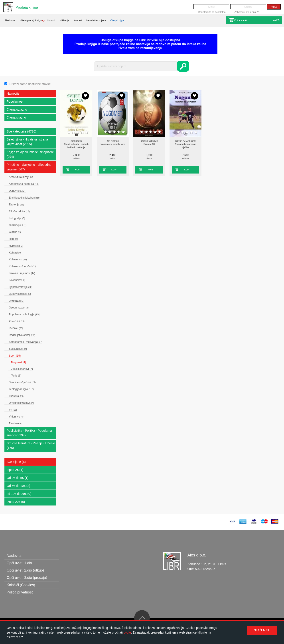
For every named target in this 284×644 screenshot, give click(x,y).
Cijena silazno (16, 117)
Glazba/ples (18, 225)
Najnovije (13, 94)
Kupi (78, 170)
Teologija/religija (21, 389)
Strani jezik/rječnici (22, 382)
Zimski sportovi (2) (22, 369)
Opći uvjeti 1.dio (19, 563)
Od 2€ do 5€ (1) (18, 478)
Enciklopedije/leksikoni (25, 198)
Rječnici (16, 328)
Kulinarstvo (18, 260)
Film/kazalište (19, 211)
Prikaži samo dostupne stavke (30, 84)
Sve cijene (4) (16, 462)
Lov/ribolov (17, 280)
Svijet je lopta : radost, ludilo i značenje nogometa (76, 148)
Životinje (16, 423)
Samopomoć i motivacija (26, 342)
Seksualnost (18, 349)
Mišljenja (64, 20)
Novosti (51, 20)
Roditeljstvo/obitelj (22, 335)
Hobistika (16, 246)
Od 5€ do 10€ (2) (18, 486)
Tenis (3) (16, 376)
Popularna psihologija (25, 314)
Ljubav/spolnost (20, 294)
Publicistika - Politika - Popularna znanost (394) (29, 433)
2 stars (73, 132)
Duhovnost (18, 191)
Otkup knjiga (117, 20)
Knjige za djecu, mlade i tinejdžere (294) (30, 154)
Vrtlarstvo (16, 417)
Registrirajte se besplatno (212, 12)
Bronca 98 (149, 144)
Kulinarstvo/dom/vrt (23, 266)
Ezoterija (16, 205)
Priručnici (17, 321)
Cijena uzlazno (17, 109)
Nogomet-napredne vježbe (185, 146)
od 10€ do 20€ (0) (19, 494)
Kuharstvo (17, 253)
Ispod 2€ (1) (15, 470)
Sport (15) (15, 356)
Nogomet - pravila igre (113, 144)
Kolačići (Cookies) (21, 585)
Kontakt (78, 20)
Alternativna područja (24, 184)
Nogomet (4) (19, 362)
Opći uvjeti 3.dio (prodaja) (27, 578)
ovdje (127, 632)
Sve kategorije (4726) (21, 131)
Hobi (13, 239)
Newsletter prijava (96, 20)
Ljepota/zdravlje (21, 287)
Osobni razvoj (19, 308)
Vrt (13, 410)
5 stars (87, 132)
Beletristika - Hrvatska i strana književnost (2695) (27, 142)
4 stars (82, 132)
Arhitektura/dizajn (21, 177)
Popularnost (15, 101)
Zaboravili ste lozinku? (247, 12)
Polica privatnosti (20, 592)
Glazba (15, 232)
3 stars (78, 132)
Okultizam (17, 301)
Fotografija (17, 218)
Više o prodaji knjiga (31, 20)
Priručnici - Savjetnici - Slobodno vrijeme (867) (29, 167)
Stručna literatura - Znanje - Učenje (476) (31, 446)
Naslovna (10, 20)
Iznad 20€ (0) (16, 502)
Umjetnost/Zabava (21, 403)
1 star (69, 132)
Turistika (16, 396)
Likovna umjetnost (22, 273)
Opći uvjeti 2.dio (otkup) (25, 570)
